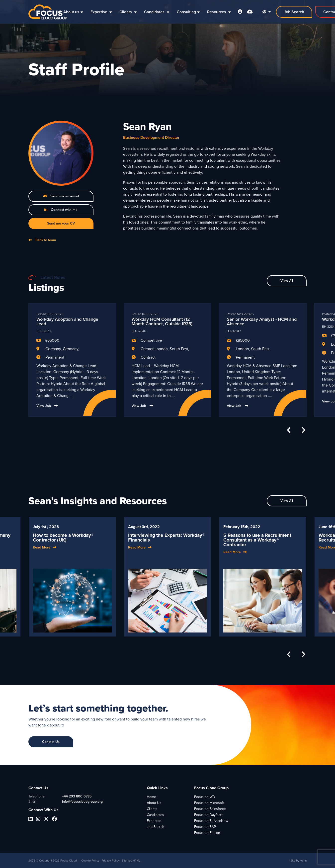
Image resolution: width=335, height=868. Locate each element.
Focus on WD (205, 797)
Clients (126, 12)
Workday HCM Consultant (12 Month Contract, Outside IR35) (162, 321)
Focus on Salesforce (210, 809)
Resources (217, 12)
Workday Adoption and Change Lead (67, 321)
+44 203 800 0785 (77, 796)
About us (71, 12)
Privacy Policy (111, 861)
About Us (154, 803)
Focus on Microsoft (209, 803)
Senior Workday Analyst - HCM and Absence (262, 321)
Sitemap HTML (131, 861)
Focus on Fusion (207, 833)
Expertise (99, 12)
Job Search (156, 827)
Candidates (155, 12)
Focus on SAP (205, 827)
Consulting (186, 12)
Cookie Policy (90, 861)
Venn (303, 861)
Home (151, 797)
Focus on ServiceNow (211, 821)
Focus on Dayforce (209, 815)
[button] (289, 430)
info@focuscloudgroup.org (82, 802)
